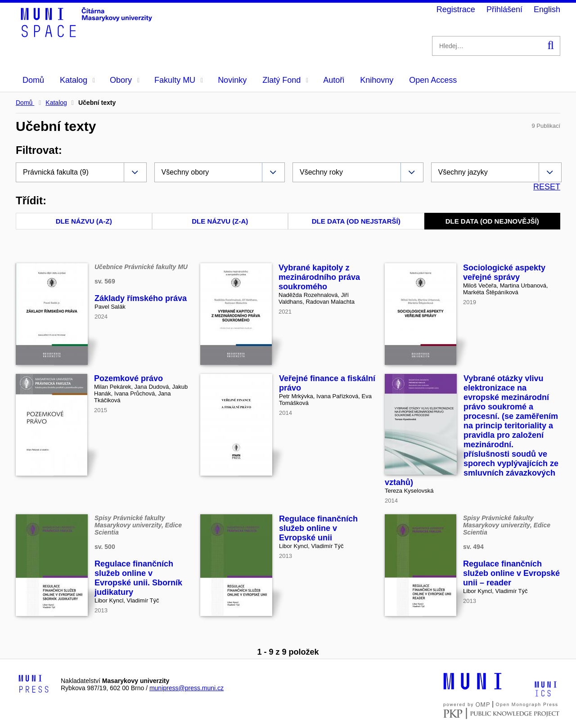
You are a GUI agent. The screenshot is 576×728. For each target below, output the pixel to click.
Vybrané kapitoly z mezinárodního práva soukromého (319, 277)
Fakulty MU (179, 80)
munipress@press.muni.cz (187, 688)
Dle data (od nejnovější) (492, 221)
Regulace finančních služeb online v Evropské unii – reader (511, 573)
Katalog (77, 80)
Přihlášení (504, 9)
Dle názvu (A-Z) (84, 221)
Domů (33, 80)
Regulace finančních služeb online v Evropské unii (318, 528)
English (547, 9)
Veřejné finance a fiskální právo (327, 383)
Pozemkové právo (128, 378)
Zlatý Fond (285, 80)
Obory (125, 80)
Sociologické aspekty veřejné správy (504, 272)
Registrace (456, 9)
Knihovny (377, 80)
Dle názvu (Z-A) (220, 221)
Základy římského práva (141, 298)
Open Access (433, 80)
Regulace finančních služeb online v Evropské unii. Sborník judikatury (138, 578)
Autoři (334, 80)
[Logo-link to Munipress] (34, 684)
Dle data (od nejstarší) (356, 221)
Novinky (232, 80)
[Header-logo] (88, 34)
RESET (547, 187)
